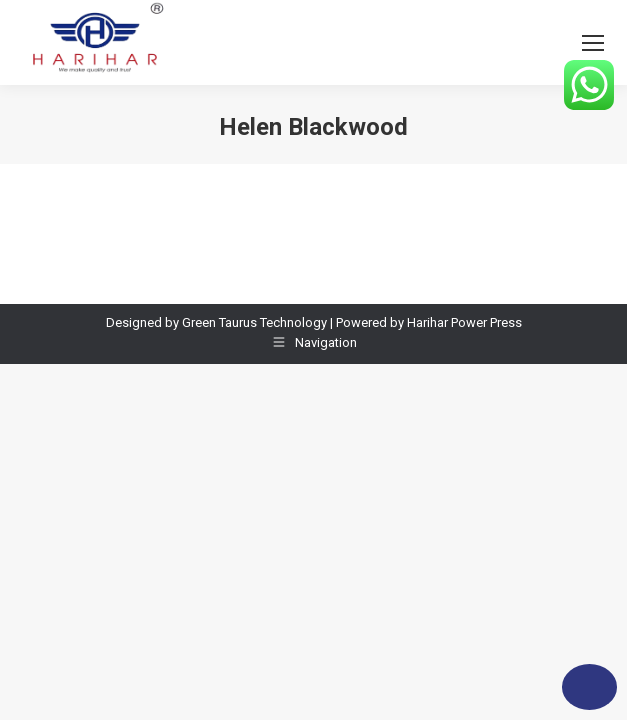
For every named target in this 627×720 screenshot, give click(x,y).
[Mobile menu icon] (593, 43)
